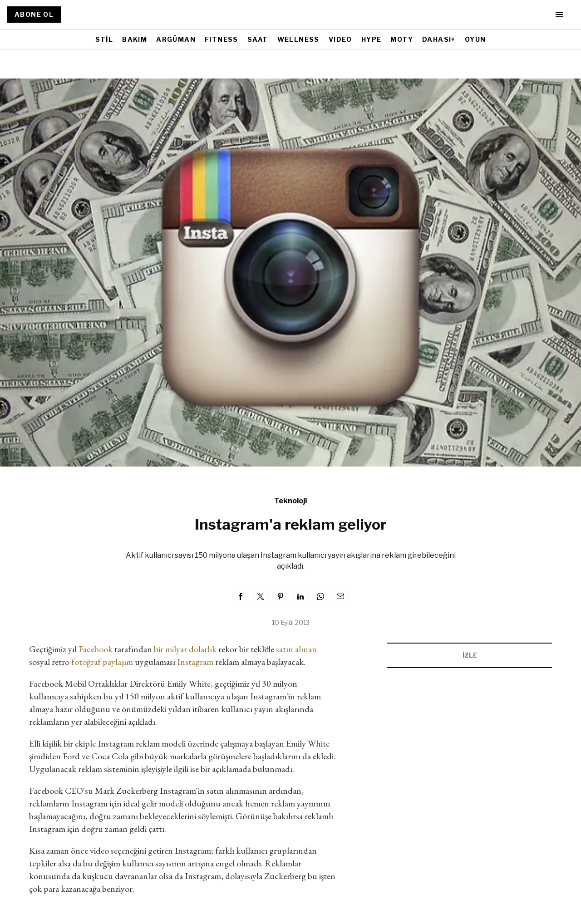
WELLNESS (298, 39)
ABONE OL (34, 14)
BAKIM (135, 39)
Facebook (96, 649)
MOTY (402, 39)
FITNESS (222, 39)
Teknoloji (290, 501)
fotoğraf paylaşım (101, 662)
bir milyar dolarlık (185, 649)
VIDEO (340, 39)
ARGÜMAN (176, 39)
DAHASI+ (439, 39)
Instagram (195, 662)
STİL (104, 39)
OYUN (475, 39)
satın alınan (296, 649)
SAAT (258, 39)
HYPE (372, 39)
